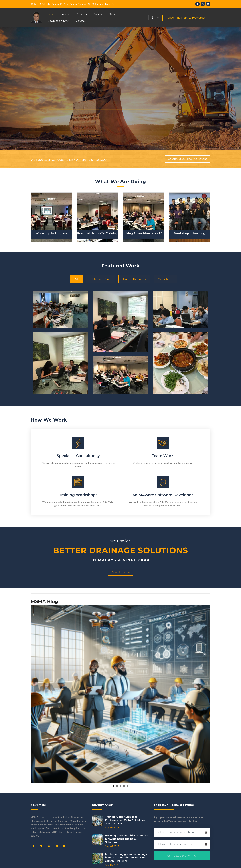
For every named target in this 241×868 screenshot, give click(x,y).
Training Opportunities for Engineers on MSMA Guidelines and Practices (115, 820)
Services (82, 14)
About (66, 14)
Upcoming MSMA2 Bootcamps (186, 18)
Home (51, 14)
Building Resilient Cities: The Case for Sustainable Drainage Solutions (116, 839)
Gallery (98, 14)
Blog (112, 14)
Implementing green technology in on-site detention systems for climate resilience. (115, 858)
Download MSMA (58, 21)
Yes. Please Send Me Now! (182, 856)
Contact (81, 21)
